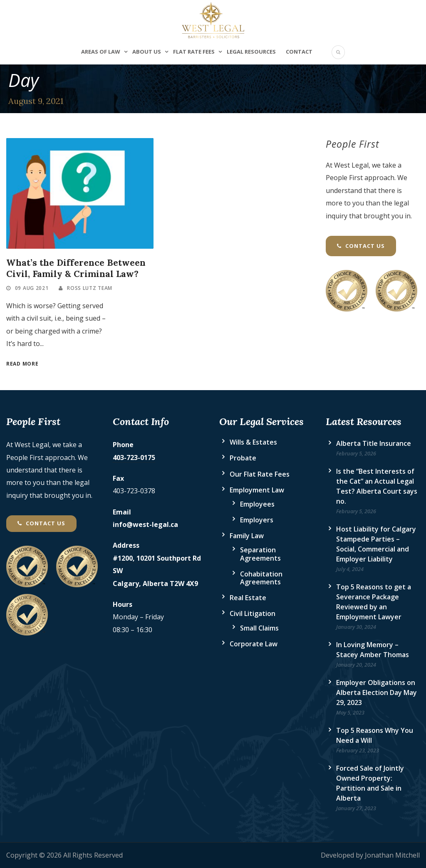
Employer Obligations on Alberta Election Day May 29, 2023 (376, 692)
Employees (257, 504)
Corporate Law (254, 644)
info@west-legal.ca (145, 524)
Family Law (247, 536)
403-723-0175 (134, 457)
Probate (243, 458)
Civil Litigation (253, 613)
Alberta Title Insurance (374, 443)
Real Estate (248, 598)
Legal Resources (251, 52)
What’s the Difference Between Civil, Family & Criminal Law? (76, 268)
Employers (257, 520)
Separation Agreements (260, 554)
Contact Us (361, 246)
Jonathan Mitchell (392, 855)
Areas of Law (101, 52)
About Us (147, 52)
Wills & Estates (253, 442)
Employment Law (257, 490)
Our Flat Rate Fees (260, 474)
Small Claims (259, 628)
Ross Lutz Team (90, 288)
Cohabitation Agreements (261, 578)
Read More (22, 364)
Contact (299, 52)
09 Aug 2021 (32, 288)
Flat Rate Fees (194, 52)
